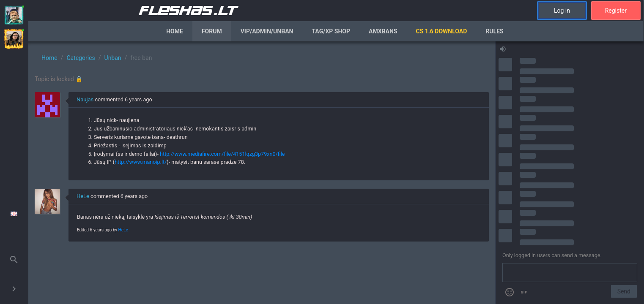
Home (175, 31)
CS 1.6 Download (441, 31)
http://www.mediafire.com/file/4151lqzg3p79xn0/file (222, 154)
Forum (212, 31)
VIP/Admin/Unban (267, 31)
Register (616, 11)
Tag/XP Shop (331, 31)
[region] (262, 173)
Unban (113, 58)
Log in (562, 11)
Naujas (85, 99)
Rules (494, 31)
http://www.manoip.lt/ (141, 162)
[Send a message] (570, 273)
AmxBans (383, 31)
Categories (81, 58)
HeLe (83, 196)
